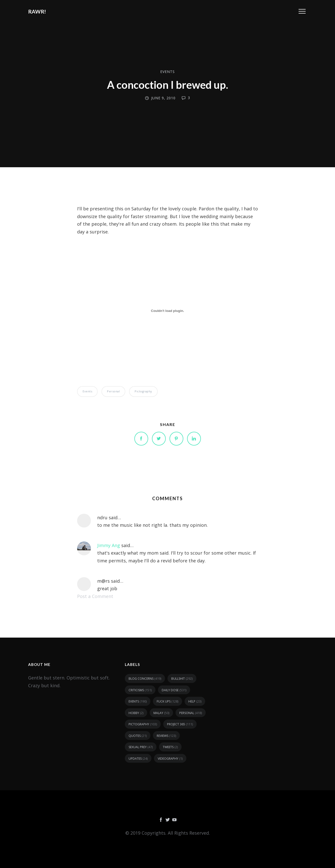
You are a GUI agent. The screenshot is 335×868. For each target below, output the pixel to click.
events (167, 72)
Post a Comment (95, 596)
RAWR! (37, 11)
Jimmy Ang (109, 545)
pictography (143, 391)
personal (113, 391)
